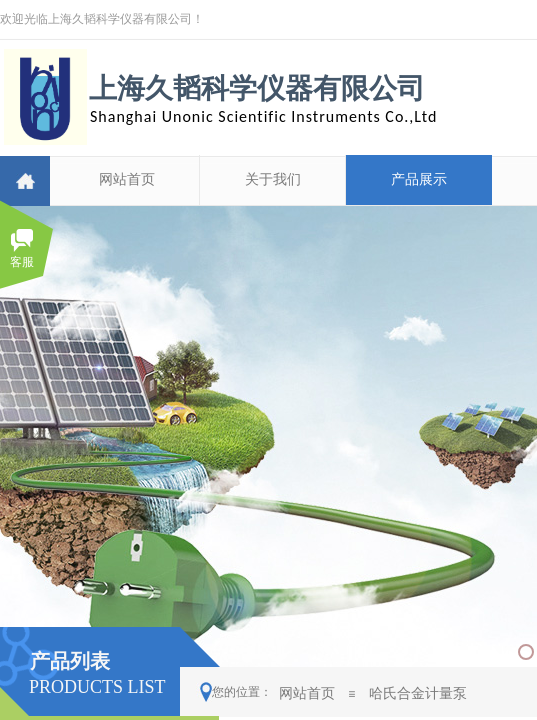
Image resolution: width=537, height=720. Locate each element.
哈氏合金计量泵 (418, 693)
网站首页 (127, 179)
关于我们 (273, 179)
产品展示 (419, 179)
